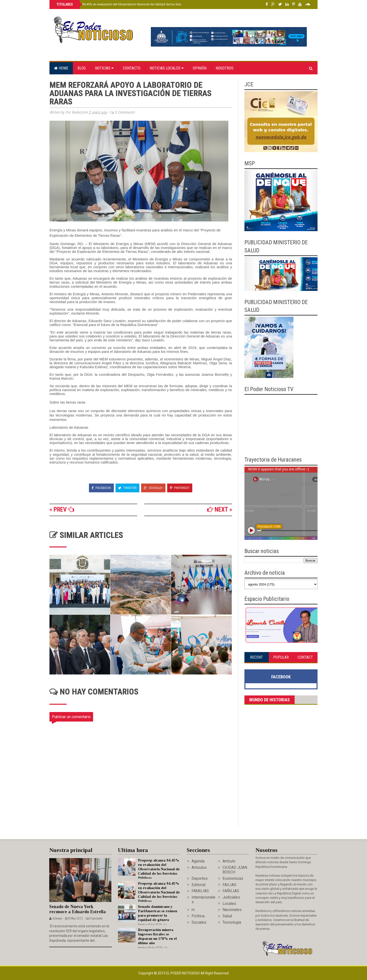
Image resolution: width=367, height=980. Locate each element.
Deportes (200, 878)
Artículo (229, 861)
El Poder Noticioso (183, 973)
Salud (227, 916)
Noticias (104, 68)
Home (61, 68)
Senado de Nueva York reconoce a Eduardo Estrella (77, 909)
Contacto (132, 68)
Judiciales (231, 897)
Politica (198, 916)
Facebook (101, 488)
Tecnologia (232, 922)
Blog (82, 68)
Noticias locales (167, 68)
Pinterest (180, 488)
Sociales (199, 922)
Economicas (233, 878)
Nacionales (232, 910)
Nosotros (225, 68)
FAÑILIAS (231, 891)
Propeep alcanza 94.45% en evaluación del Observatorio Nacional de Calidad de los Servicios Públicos (128, 4)
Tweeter (127, 488)
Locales (229, 904)
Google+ (153, 488)
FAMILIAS (200, 891)
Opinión (200, 68)
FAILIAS (229, 885)
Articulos (199, 867)
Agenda (198, 861)
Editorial (198, 885)
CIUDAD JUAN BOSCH (235, 870)
